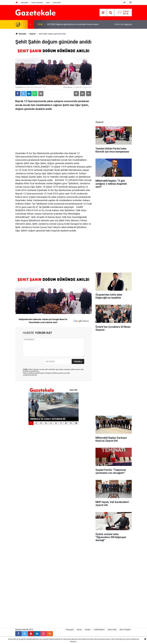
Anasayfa (21, 34)
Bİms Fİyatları (125, 630)
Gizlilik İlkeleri (99, 630)
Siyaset (33, 34)
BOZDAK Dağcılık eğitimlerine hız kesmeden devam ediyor (73, 24)
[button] (76, 94)
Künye (79, 630)
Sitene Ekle (57, 3)
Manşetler (25, 3)
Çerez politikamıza (132, 639)
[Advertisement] (54, 130)
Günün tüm (123, 24)
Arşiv (48, 3)
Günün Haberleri (37, 3)
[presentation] (24, 24)
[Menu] (103, 13)
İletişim (88, 630)
